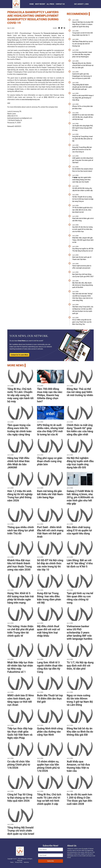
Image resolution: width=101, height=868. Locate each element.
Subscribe (51, 861)
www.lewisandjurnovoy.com (31, 100)
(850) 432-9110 (49, 97)
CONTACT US (60, 4)
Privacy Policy (19, 862)
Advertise (26, 862)
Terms (12, 862)
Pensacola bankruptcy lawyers (54, 33)
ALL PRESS (50, 4)
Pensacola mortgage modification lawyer (41, 80)
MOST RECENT (40, 4)
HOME (32, 4)
